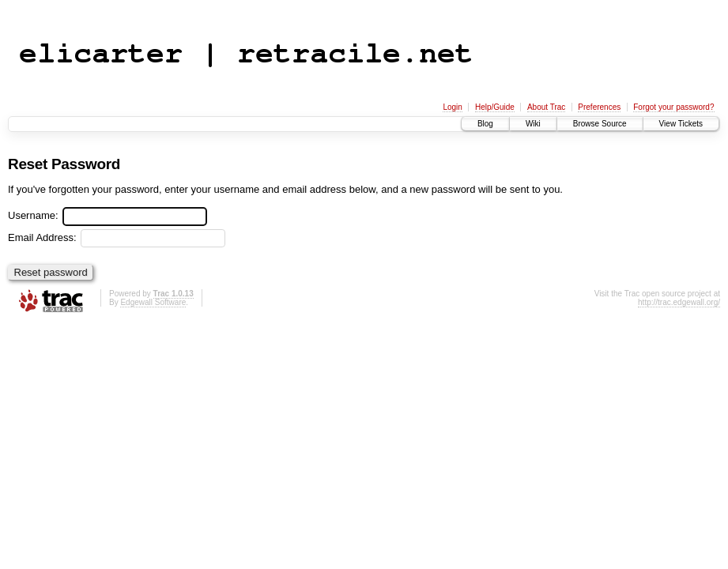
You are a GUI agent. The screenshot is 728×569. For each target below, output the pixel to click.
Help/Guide (495, 107)
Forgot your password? (673, 107)
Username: (108, 215)
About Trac (546, 107)
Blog (485, 124)
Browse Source (600, 124)
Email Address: (117, 237)
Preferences (599, 107)
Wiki (533, 124)
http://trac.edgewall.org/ (679, 302)
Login (452, 107)
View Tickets (681, 124)
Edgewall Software (153, 302)
